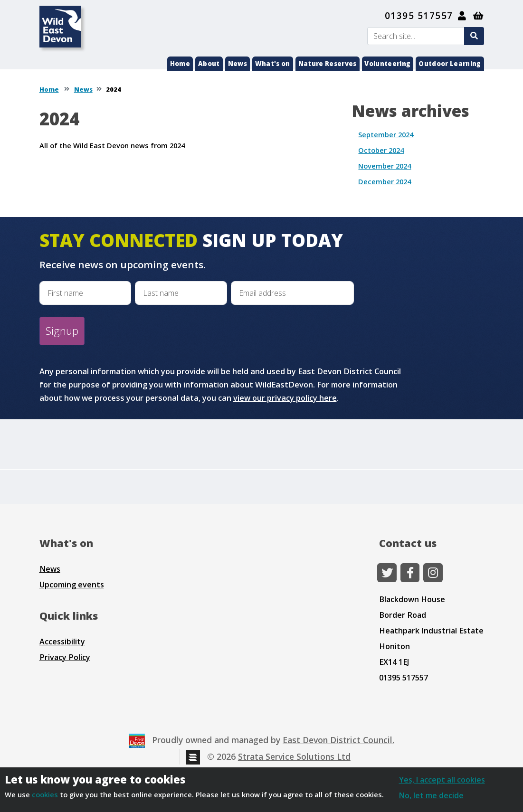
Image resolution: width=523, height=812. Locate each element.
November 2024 (385, 166)
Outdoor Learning (450, 64)
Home (180, 64)
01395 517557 (419, 16)
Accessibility (62, 642)
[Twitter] (387, 573)
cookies (45, 794)
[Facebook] (410, 573)
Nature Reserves (328, 64)
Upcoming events (72, 585)
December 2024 (385, 181)
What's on (273, 64)
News (238, 64)
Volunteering (387, 64)
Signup (62, 331)
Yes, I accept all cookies (442, 780)
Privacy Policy (65, 657)
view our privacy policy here (285, 398)
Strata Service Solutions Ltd (294, 756)
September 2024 (386, 134)
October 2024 (381, 150)
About (209, 64)
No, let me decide (431, 795)
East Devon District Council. (338, 740)
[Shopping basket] (479, 16)
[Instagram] (433, 573)
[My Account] (462, 16)
